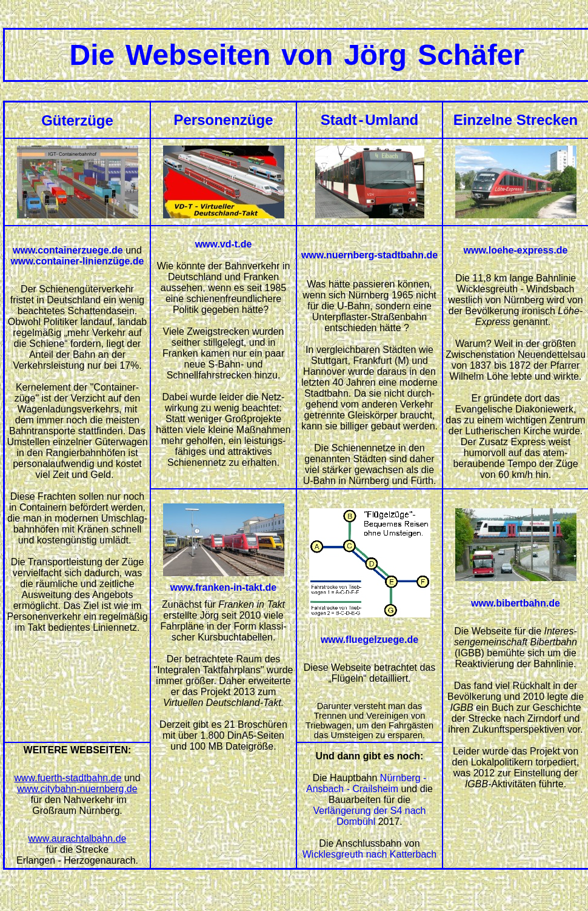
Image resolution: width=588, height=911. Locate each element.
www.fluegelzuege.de (369, 640)
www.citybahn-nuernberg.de (77, 789)
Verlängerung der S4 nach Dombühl (370, 816)
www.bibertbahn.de (516, 603)
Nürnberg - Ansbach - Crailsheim (366, 783)
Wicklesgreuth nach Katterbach (369, 854)
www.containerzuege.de (68, 250)
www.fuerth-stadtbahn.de (68, 778)
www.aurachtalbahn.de (78, 839)
